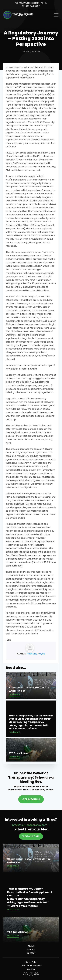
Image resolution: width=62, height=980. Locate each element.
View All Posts (31, 836)
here (8, 443)
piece (13, 524)
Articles (31, 950)
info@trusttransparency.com (33, 3)
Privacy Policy (31, 962)
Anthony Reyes (36, 654)
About (31, 946)
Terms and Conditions (31, 966)
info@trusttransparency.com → (31, 825)
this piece (11, 607)
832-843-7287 (33, 6)
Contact (31, 953)
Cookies (31, 969)
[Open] (56, 15)
